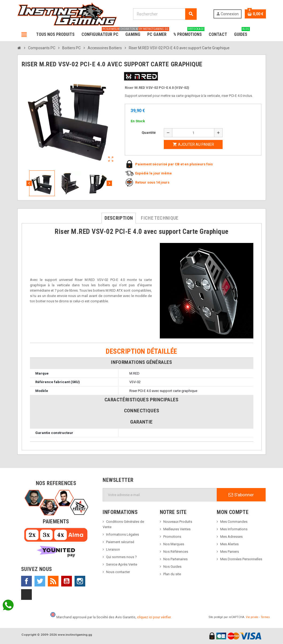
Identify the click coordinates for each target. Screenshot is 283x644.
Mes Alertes (229, 544)
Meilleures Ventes (177, 529)
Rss (53, 581)
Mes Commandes (234, 522)
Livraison (113, 549)
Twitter (40, 581)
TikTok (26, 595)
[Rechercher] (165, 14)
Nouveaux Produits (178, 522)
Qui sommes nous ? (121, 557)
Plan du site (172, 574)
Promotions (172, 537)
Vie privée (252, 617)
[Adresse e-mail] (160, 495)
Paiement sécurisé (120, 542)
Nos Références (176, 552)
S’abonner (241, 495)
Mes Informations (234, 529)
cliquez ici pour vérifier (154, 617)
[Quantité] (193, 133)
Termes (265, 617)
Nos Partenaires (175, 559)
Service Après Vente (122, 564)
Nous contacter (118, 572)
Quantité (149, 133)
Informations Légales (123, 534)
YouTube (67, 581)
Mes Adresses (231, 537)
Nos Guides (172, 567)
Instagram (80, 581)
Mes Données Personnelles (241, 559)
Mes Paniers (230, 552)
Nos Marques (174, 544)
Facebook (26, 581)
